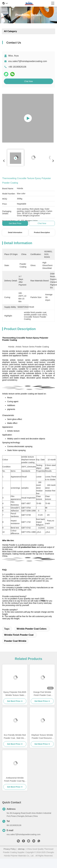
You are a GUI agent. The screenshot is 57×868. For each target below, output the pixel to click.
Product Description (42, 233)
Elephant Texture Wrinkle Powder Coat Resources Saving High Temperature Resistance (42, 737)
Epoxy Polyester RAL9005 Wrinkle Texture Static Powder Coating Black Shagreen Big (15, 694)
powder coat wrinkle (15, 641)
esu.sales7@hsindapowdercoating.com (28, 61)
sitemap (21, 849)
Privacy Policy (10, 849)
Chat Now (28, 81)
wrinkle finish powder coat (19, 635)
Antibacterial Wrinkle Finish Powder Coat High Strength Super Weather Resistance (15, 780)
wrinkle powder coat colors (32, 629)
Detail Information (15, 233)
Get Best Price (15, 223)
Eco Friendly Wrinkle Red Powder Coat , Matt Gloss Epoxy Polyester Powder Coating (15, 737)
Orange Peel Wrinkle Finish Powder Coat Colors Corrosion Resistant (42, 694)
